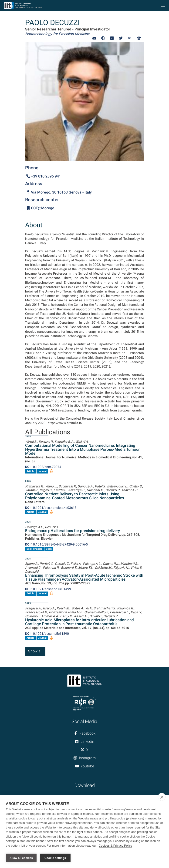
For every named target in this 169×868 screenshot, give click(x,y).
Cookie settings (55, 858)
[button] (94, 38)
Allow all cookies (21, 858)
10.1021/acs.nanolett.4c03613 (51, 508)
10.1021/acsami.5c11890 (47, 634)
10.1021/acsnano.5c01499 (48, 589)
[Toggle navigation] (163, 5)
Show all (35, 651)
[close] (162, 798)
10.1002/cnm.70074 (43, 467)
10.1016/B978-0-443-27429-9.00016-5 (56, 544)
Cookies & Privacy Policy (115, 847)
